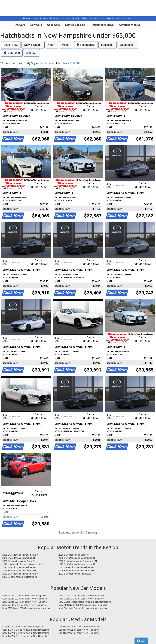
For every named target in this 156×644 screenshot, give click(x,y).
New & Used (33, 45)
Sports (66, 18)
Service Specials (76, 25)
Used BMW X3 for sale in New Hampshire (23, 627)
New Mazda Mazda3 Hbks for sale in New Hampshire (85, 602)
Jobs (102, 18)
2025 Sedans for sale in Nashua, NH (76, 567)
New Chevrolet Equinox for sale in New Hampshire (83, 608)
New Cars (36, 25)
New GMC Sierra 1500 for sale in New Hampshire (83, 605)
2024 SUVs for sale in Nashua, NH (19, 571)
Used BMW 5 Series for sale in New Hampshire (26, 633)
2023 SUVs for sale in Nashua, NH (76, 574)
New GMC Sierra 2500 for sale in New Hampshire (27, 608)
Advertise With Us (130, 25)
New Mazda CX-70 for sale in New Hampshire (25, 602)
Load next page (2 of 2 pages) (78, 533)
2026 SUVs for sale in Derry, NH (74, 555)
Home (26, 18)
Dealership (128, 45)
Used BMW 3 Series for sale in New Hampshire (26, 630)
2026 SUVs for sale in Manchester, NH (77, 558)
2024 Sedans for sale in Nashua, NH (76, 571)
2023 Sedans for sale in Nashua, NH (20, 577)
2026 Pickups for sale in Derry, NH (19, 561)
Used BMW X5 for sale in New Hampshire (79, 627)
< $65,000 (12, 53)
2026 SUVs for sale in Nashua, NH (19, 558)
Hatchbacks (86, 45)
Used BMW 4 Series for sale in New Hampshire (26, 636)
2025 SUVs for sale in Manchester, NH (77, 564)
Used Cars (54, 25)
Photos (94, 18)
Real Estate (113, 18)
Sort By (31, 53)
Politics (44, 18)
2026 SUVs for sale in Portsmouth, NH (21, 555)
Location (108, 45)
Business (55, 18)
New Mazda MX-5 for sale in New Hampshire (24, 605)
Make (66, 45)
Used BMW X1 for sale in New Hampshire (79, 630)
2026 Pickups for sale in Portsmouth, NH (78, 561)
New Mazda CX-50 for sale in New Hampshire (81, 596)
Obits (85, 18)
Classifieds (127, 18)
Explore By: (11, 45)
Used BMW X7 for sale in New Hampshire (79, 633)
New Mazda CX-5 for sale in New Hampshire (24, 596)
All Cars (20, 25)
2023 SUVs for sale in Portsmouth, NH (21, 574)
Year (52, 45)
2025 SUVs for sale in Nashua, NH (19, 567)
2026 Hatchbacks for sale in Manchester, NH (24, 564)
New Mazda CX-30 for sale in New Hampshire (25, 599)
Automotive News (103, 25)
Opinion (76, 18)
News (35, 18)
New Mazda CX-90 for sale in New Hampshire (81, 599)
